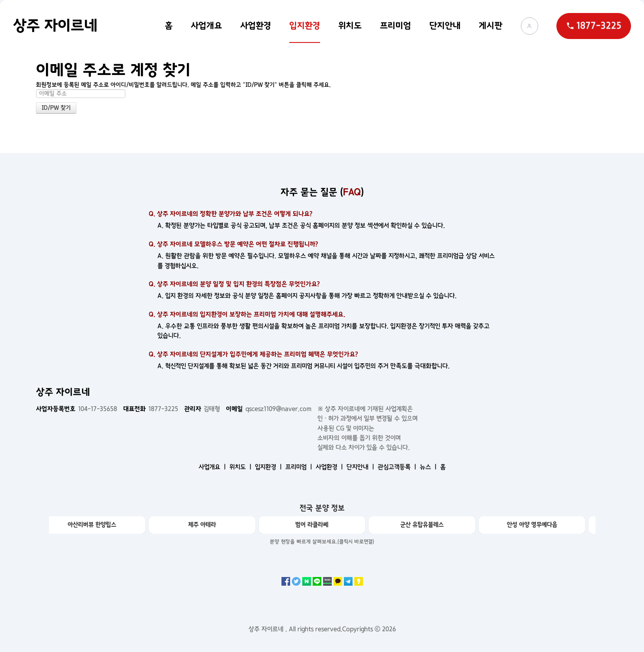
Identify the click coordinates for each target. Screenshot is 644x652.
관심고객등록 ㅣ (398, 467)
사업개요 (206, 26)
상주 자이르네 (55, 26)
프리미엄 (396, 26)
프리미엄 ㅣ (300, 467)
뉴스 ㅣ (429, 467)
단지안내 (445, 26)
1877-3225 (151, 409)
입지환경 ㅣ (269, 467)
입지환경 (305, 26)
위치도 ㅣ (241, 467)
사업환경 (256, 26)
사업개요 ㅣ (213, 467)
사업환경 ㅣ (330, 467)
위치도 (350, 26)
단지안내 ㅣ (361, 467)
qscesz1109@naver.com (269, 409)
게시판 (491, 26)
